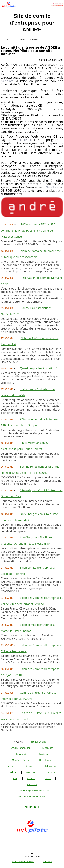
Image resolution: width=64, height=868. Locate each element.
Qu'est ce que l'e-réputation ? (38, 368)
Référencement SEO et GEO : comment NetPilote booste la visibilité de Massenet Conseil (29, 231)
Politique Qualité (38, 742)
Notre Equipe (46, 760)
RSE (15, 778)
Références (32, 785)
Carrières (43, 754)
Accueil (12, 766)
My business (50, 766)
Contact (31, 778)
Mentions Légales (20, 760)
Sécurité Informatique (21, 748)
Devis (48, 778)
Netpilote (31, 772)
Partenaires (48, 748)
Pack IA (12, 772)
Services (29, 766)
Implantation (22, 754)
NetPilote (47, 861)
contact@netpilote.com (23, 861)
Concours (50, 772)
